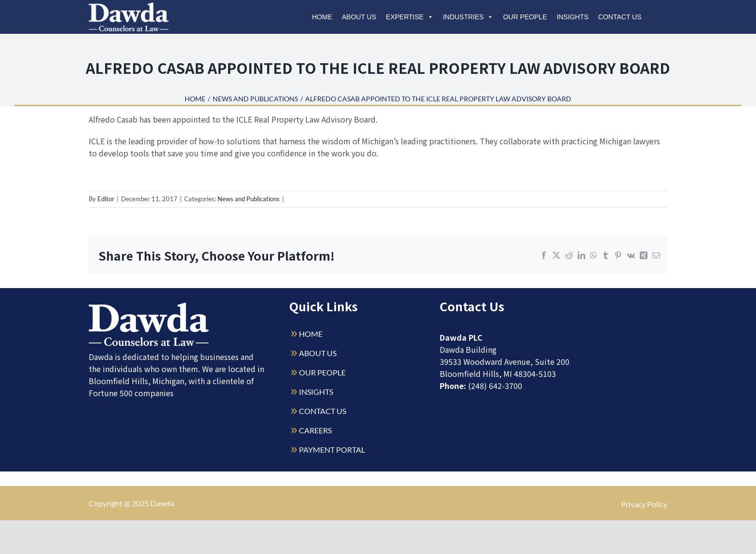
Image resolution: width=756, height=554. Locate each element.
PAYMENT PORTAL (332, 450)
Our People (525, 17)
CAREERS (315, 430)
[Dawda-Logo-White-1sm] (149, 306)
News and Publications (249, 199)
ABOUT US (318, 353)
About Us (359, 17)
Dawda (162, 503)
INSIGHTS (316, 392)
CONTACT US (323, 411)
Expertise (409, 17)
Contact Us (620, 17)
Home (322, 17)
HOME (311, 334)
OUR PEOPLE (322, 372)
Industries (468, 17)
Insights (572, 17)
